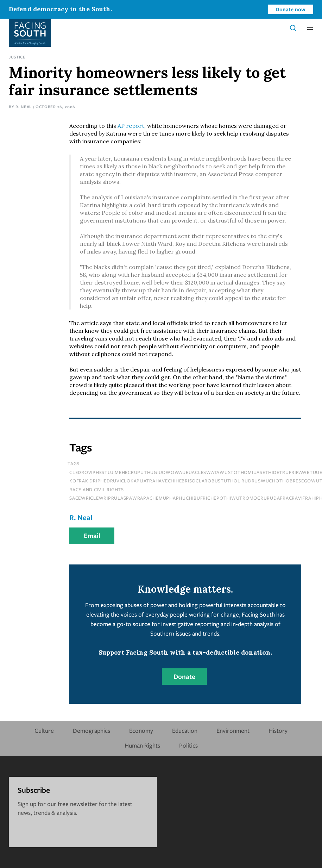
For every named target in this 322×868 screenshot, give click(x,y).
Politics (188, 745)
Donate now (291, 9)
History (278, 730)
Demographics (91, 730)
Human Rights (142, 745)
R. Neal (24, 107)
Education (185, 730)
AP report (131, 126)
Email (92, 536)
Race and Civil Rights (97, 489)
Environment (233, 730)
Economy (141, 730)
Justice (17, 57)
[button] (310, 28)
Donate (184, 676)
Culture (44, 730)
